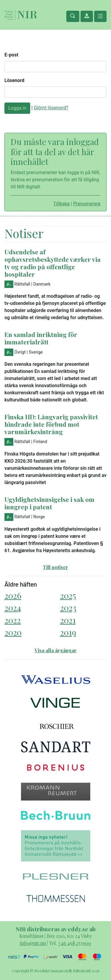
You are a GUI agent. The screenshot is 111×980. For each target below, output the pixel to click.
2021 (68, 620)
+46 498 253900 (75, 943)
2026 (13, 595)
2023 (68, 608)
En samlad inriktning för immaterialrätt (41, 338)
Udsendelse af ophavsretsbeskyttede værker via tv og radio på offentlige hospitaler (53, 263)
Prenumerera (87, 204)
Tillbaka (62, 204)
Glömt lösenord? (51, 108)
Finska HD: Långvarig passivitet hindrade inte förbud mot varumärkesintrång (51, 424)
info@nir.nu (33, 943)
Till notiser (55, 567)
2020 (13, 632)
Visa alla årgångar (56, 650)
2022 (13, 620)
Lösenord (14, 80)
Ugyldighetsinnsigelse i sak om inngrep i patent (49, 503)
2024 (13, 608)
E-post (11, 55)
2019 (68, 632)
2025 (68, 595)
